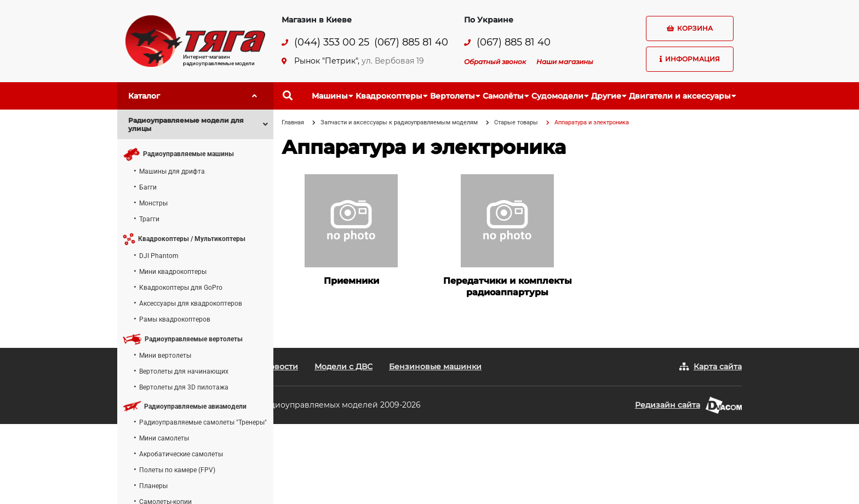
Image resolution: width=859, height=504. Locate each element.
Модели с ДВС (343, 366)
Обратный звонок (495, 62)
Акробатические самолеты (181, 454)
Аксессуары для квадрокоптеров (191, 303)
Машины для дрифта (172, 171)
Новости (281, 366)
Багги (148, 187)
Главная (293, 122)
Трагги (149, 219)
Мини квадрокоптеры (173, 272)
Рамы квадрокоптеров (175, 319)
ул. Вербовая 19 (393, 61)
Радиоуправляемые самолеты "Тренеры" (203, 422)
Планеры (153, 486)
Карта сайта (718, 366)
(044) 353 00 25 (332, 42)
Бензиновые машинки (435, 366)
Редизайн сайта (668, 405)
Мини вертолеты (165, 356)
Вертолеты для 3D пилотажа (184, 387)
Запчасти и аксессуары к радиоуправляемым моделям (399, 122)
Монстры (153, 203)
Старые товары (516, 122)
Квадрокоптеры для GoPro (181, 288)
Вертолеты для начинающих (184, 371)
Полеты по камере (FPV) (177, 470)
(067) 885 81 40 (411, 42)
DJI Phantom (159, 256)
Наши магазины (565, 62)
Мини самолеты (164, 438)
